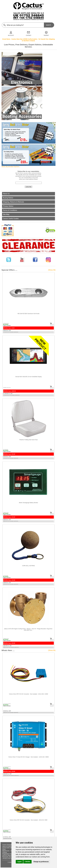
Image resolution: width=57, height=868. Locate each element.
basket (46, 35)
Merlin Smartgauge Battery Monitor (29, 503)
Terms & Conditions (10, 210)
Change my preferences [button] (41, 862)
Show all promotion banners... (11, 167)
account (11, 35)
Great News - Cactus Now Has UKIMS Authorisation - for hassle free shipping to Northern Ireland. (29, 40)
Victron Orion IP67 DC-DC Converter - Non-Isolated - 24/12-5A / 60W (29, 820)
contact (29, 35)
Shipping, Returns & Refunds (13, 202)
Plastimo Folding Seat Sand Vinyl (28, 440)
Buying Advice (8, 198)
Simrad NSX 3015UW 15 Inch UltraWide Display (28, 377)
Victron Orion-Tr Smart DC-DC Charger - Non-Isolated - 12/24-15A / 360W (29, 757)
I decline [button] (27, 862)
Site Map (6, 214)
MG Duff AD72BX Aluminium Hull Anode (28, 314)
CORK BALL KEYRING (29, 566)
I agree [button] (19, 862)
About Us (6, 194)
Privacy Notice (8, 206)
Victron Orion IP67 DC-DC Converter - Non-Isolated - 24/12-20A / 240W (28, 694)
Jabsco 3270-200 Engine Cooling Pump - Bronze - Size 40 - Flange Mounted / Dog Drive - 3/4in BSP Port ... (29, 629)
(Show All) (52, 270)
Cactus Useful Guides (11, 219)
